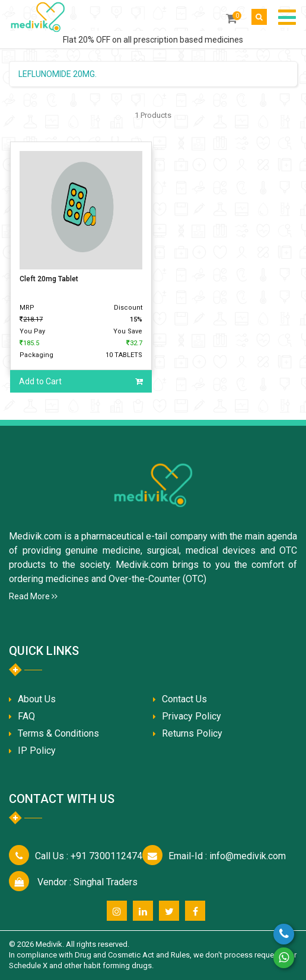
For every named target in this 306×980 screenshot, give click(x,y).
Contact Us (184, 699)
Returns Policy (192, 733)
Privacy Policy (192, 716)
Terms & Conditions (58, 733)
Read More (33, 596)
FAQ (26, 716)
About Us (37, 699)
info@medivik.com (227, 856)
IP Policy (37, 751)
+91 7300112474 (89, 856)
